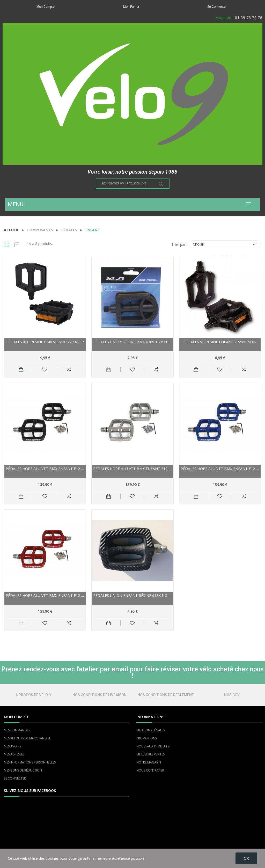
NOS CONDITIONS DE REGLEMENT (166, 695)
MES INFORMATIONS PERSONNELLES (30, 762)
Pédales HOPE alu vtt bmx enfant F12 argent (132, 469)
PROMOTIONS (147, 738)
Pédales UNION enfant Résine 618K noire (132, 595)
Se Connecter (217, 7)
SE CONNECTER (15, 778)
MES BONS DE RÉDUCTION (23, 770)
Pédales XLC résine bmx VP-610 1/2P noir (45, 342)
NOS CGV (232, 695)
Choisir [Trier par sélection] (225, 244)
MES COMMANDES (17, 730)
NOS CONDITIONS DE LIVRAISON (100, 695)
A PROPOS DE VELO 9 (33, 695)
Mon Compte (46, 7)
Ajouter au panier (21, 369)
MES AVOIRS (12, 746)
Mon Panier (131, 7)
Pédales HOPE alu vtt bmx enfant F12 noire (45, 469)
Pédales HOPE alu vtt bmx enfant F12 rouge (45, 595)
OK (246, 858)
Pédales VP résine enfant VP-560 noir (220, 342)
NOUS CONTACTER (150, 770)
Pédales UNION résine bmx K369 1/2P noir (132, 342)
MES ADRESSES (14, 754)
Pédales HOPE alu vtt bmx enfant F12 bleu (220, 469)
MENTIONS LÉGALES (151, 730)
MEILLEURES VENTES (150, 754)
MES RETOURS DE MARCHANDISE (27, 738)
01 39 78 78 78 (249, 18)
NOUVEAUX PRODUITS (153, 746)
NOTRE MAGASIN (149, 762)
